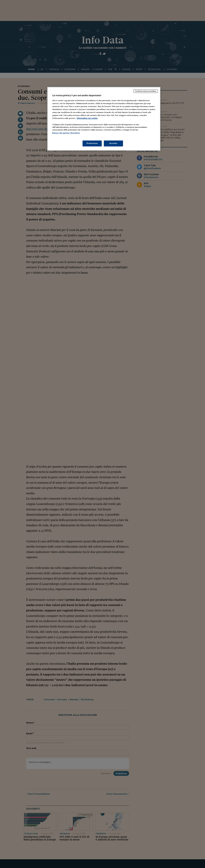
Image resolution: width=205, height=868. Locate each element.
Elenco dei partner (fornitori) (66, 133)
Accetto (113, 143)
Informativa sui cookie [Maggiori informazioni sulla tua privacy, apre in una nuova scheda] (87, 118)
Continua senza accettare (146, 91)
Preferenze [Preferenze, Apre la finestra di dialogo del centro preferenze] (92, 143)
